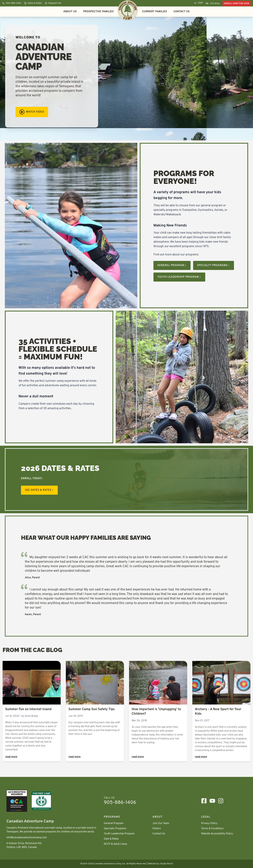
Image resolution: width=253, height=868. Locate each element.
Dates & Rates (33, 3)
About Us (70, 12)
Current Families (154, 12)
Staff (198, 3)
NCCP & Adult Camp (115, 844)
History (157, 829)
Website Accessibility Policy (217, 834)
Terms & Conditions (212, 829)
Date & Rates (111, 839)
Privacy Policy (209, 823)
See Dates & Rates (39, 490)
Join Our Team (161, 823)
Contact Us (182, 12)
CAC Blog (213, 3)
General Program (172, 265)
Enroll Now (237, 3)
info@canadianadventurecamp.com (27, 838)
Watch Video (32, 112)
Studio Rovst (166, 864)
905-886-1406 (12, 3)
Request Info (53, 3)
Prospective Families (99, 12)
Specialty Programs (214, 265)
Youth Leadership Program (179, 277)
